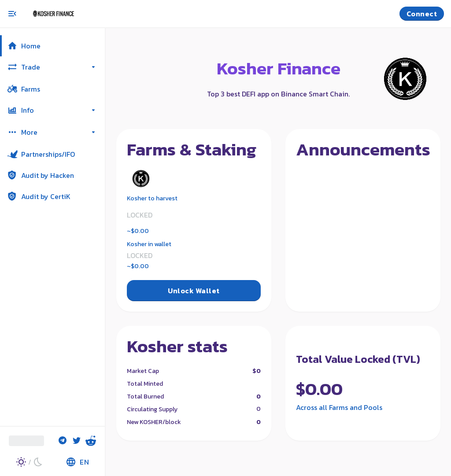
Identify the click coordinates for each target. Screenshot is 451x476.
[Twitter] (77, 441)
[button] (52, 46)
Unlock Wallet (194, 291)
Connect (422, 14)
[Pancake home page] (66, 14)
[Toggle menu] (12, 14)
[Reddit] (91, 441)
